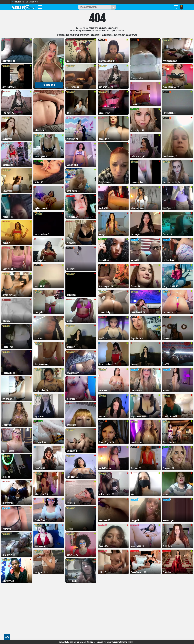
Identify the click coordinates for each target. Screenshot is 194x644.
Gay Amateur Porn (32, 2)
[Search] (113, 7)
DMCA (7, 637)
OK (131, 642)
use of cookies (121, 642)
